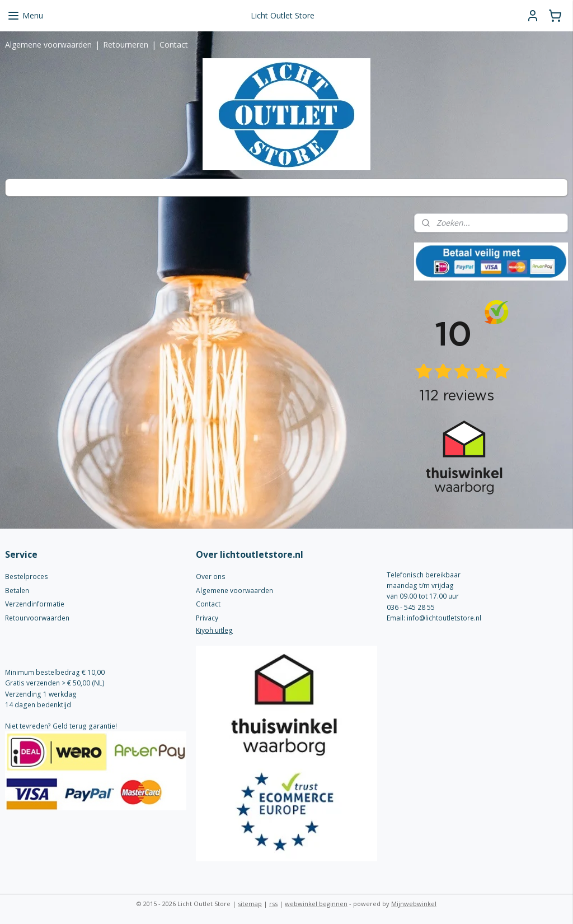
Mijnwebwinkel (414, 904)
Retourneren (126, 45)
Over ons (211, 577)
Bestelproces (27, 577)
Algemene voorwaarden (48, 45)
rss (273, 904)
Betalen (17, 591)
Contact (174, 45)
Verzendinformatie (35, 604)
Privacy (207, 618)
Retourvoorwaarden (37, 618)
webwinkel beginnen (316, 904)
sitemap (250, 904)
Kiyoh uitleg (214, 630)
